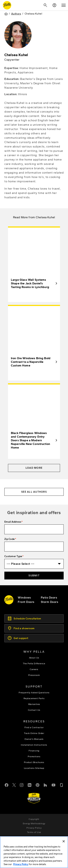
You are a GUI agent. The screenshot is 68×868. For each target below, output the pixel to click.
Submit (34, 576)
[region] (34, 852)
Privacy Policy (21, 864)
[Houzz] (46, 785)
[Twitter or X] (14, 785)
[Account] (54, 5)
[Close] (64, 841)
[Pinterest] (38, 785)
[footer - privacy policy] (34, 828)
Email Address (13, 522)
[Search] (45, 5)
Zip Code (10, 539)
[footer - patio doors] (49, 598)
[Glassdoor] (61, 785)
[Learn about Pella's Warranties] (34, 798)
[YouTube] (53, 785)
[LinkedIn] (30, 785)
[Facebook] (7, 785)
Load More (34, 468)
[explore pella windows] (24, 598)
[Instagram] (22, 785)
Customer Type (13, 556)
